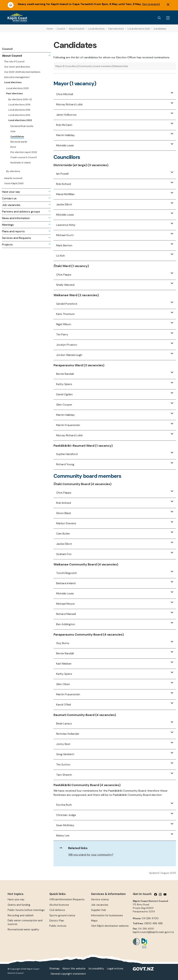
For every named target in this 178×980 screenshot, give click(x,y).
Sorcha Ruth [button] (64, 805)
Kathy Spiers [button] (64, 384)
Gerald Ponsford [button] (67, 304)
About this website (74, 969)
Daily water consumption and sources (25, 922)
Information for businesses (107, 915)
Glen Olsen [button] (63, 684)
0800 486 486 (153, 923)
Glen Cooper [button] (64, 405)
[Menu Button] (168, 18)
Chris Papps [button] (64, 275)
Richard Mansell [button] (66, 614)
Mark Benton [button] (64, 245)
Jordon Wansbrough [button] (69, 355)
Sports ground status (62, 915)
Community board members (96, 66)
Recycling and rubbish (21, 915)
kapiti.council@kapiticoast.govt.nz (153, 932)
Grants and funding (19, 905)
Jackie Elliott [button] (64, 204)
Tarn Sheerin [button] (64, 775)
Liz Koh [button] (60, 256)
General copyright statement (68, 974)
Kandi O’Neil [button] (64, 705)
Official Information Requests (67, 899)
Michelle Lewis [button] (65, 145)
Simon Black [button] (64, 513)
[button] (172, 93)
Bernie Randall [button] (65, 374)
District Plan (57, 921)
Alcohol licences (59, 905)
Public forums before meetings (26, 910)
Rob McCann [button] (64, 125)
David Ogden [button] (64, 394)
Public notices (58, 926)
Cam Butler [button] (63, 534)
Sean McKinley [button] (65, 825)
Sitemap (54, 969)
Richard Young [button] (65, 464)
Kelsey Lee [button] (63, 835)
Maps (94, 921)
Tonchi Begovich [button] (66, 573)
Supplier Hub (99, 910)
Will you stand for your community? (91, 855)
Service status (100, 899)
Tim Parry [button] (62, 334)
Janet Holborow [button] (66, 115)
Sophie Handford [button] (67, 454)
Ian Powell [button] (62, 174)
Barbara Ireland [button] (66, 583)
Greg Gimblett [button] (65, 754)
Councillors (71, 66)
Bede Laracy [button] (64, 723)
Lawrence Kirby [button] (66, 225)
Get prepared (151, 4)
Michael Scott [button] (65, 235)
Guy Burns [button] (63, 643)
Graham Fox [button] (64, 554)
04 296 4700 (150, 918)
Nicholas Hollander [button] (68, 734)
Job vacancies (100, 905)
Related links (121, 66)
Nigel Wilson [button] (64, 324)
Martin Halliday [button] (65, 135)
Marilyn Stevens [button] (66, 523)
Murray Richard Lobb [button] (69, 104)
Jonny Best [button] (63, 744)
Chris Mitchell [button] (65, 94)
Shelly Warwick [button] (65, 285)
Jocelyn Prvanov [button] (67, 345)
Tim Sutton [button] (63, 764)
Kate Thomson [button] (65, 314)
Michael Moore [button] (65, 604)
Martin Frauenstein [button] (68, 425)
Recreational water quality (23, 929)
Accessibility (96, 969)
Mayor (59, 66)
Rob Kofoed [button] (64, 184)
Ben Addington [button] (66, 624)
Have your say (16, 899)
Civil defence (57, 910)
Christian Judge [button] (66, 815)
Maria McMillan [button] (65, 194)
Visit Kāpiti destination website (110, 926)
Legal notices (115, 969)
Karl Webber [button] (64, 664)
